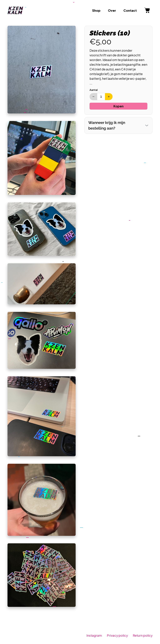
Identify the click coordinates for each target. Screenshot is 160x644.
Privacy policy (117, 635)
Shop (96, 10)
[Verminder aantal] (93, 97)
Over (112, 10)
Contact (130, 10)
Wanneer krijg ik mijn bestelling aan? (107, 125)
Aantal (94, 90)
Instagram (94, 635)
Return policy (143, 635)
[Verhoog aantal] (109, 97)
